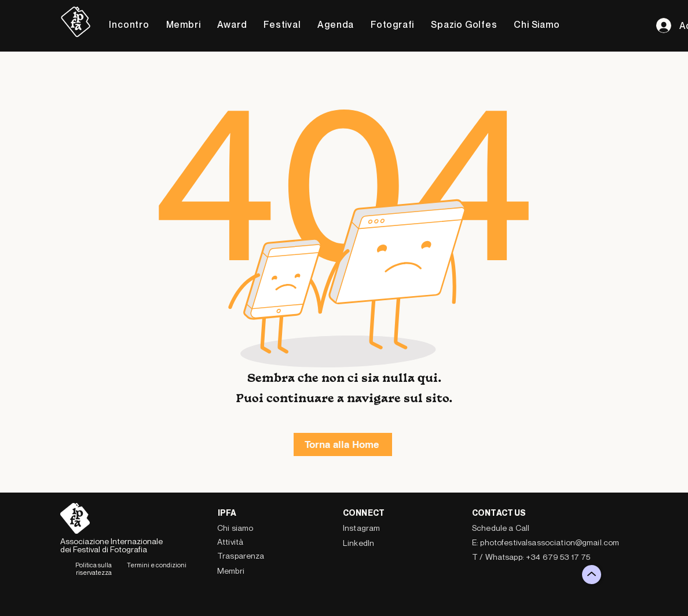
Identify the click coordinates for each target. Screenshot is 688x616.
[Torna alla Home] (343, 444)
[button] (129, 24)
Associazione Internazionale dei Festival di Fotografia (111, 545)
